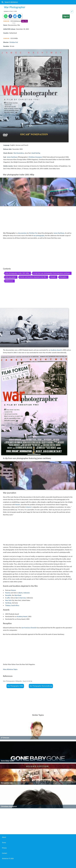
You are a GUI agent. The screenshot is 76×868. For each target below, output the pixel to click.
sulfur (8, 598)
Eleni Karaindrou (19, 153)
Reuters (18, 505)
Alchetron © (8, 859)
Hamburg (8, 603)
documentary (22, 233)
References (9, 281)
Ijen (17, 598)
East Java (23, 598)
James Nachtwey (12, 157)
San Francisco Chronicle (29, 628)
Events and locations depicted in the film (33, 277)
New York (8, 600)
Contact (4, 853)
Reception (63, 277)
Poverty (8, 593)
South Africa (15, 605)
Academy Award (56, 350)
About (4, 837)
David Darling (36, 153)
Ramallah (8, 595)
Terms (4, 843)
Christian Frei (14, 42)
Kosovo (13, 590)
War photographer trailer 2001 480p (18, 273)
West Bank (18, 595)
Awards (53, 277)
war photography (39, 236)
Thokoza (8, 605)
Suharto (28, 507)
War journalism (11, 277)
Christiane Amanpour (35, 157)
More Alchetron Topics (10, 669)
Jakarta (20, 593)
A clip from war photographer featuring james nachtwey (52, 273)
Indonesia (27, 593)
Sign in (66, 16)
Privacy (4, 848)
